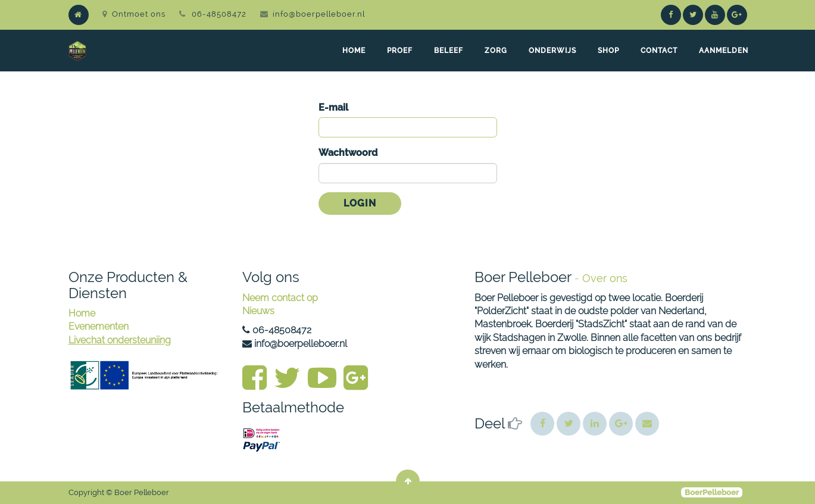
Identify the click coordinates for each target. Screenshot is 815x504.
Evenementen (99, 326)
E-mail (333, 107)
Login (360, 203)
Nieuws (258, 311)
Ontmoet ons (134, 14)
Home (82, 313)
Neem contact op (280, 298)
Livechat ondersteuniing (120, 340)
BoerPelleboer (712, 492)
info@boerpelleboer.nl (319, 14)
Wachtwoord (348, 153)
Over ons (605, 278)
